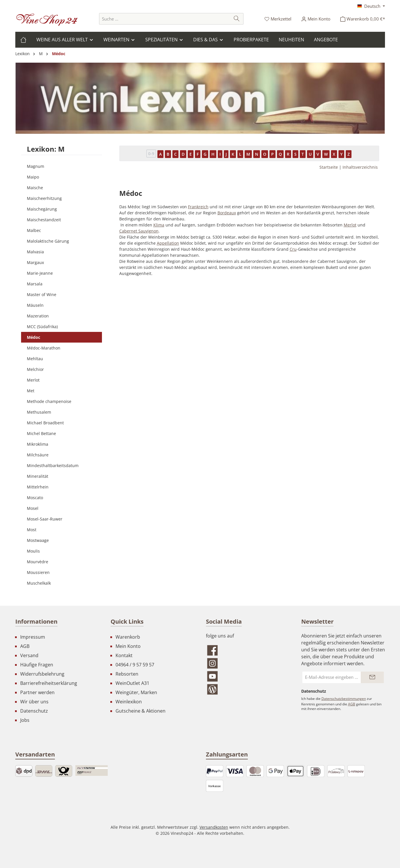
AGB (25, 646)
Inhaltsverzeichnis (360, 167)
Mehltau (35, 359)
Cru (293, 249)
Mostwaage (38, 540)
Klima (159, 225)
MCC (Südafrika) (42, 327)
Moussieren (38, 572)
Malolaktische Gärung (48, 241)
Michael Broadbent (45, 423)
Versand (29, 655)
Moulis (33, 551)
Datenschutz (34, 711)
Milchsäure (38, 455)
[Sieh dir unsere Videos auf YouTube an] (248, 676)
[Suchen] (237, 19)
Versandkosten (214, 827)
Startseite (329, 167)
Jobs (25, 720)
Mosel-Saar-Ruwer (45, 519)
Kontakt (124, 655)
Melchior (35, 369)
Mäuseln (35, 305)
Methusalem (39, 412)
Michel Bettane (41, 433)
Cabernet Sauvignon (139, 231)
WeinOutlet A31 (132, 683)
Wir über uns (34, 702)
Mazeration (38, 316)
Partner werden (37, 692)
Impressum (33, 637)
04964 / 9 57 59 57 (135, 665)
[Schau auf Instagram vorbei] (248, 663)
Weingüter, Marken (136, 692)
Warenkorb (128, 637)
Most (32, 530)
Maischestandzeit (44, 220)
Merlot (33, 380)
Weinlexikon (129, 702)
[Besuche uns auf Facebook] (248, 650)
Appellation (168, 243)
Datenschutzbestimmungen (344, 699)
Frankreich (198, 207)
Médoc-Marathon (44, 348)
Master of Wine (42, 294)
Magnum (36, 166)
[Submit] (372, 677)
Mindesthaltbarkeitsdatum (53, 465)
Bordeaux (227, 213)
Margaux (35, 262)
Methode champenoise (49, 401)
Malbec (34, 230)
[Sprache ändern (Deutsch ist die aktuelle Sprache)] (371, 6)
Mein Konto (128, 646)
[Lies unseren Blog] (248, 689)
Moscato (35, 498)
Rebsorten (127, 674)
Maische (35, 188)
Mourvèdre (38, 562)
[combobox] (165, 19)
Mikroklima (38, 444)
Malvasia (35, 252)
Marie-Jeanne (40, 273)
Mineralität (38, 476)
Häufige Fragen (37, 665)
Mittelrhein (38, 487)
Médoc (34, 337)
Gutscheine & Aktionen (141, 711)
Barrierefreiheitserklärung (49, 683)
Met (31, 391)
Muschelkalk (39, 583)
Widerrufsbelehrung (42, 674)
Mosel (33, 508)
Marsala (35, 284)
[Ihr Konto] (316, 19)
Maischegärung (42, 209)
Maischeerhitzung (44, 198)
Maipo (33, 177)
